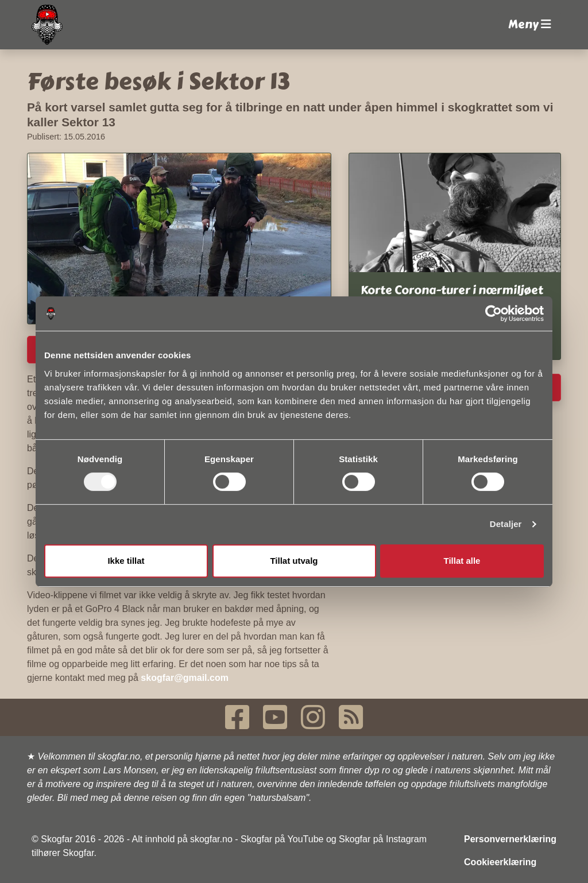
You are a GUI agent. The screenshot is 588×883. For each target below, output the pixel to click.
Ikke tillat (126, 561)
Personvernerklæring (510, 839)
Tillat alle (462, 561)
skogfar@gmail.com (185, 678)
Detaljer (506, 524)
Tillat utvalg (294, 561)
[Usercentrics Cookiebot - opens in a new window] (494, 313)
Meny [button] (530, 24)
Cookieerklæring (500, 862)
